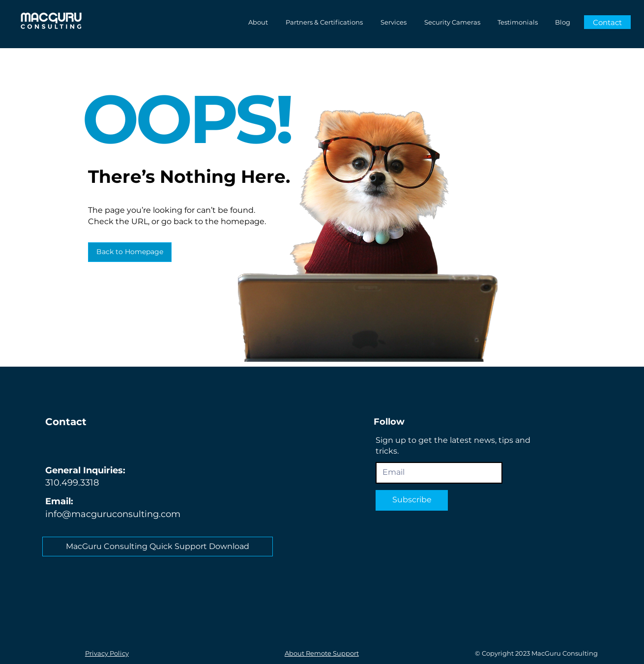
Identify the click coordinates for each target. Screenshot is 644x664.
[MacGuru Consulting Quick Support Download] (158, 547)
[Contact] (607, 22)
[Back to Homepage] (130, 252)
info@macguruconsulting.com (113, 514)
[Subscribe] (412, 500)
